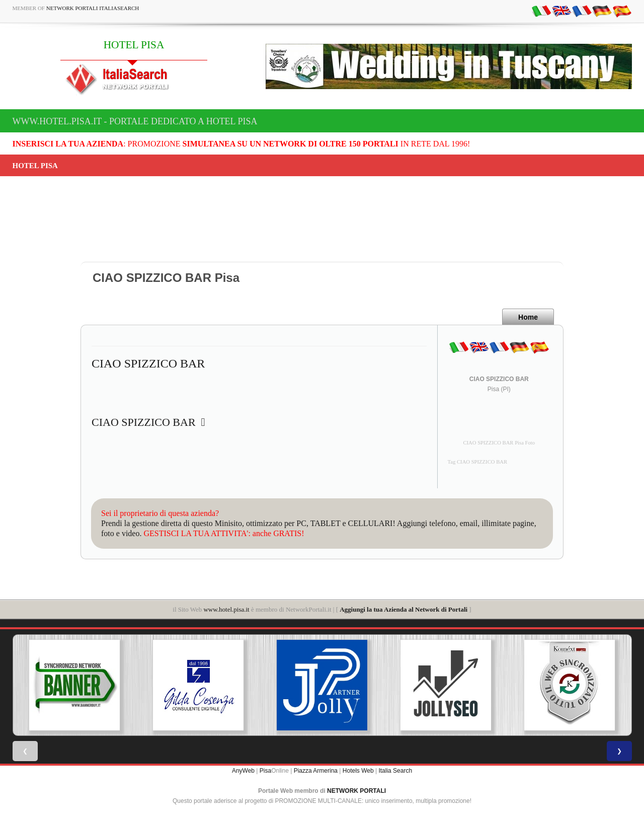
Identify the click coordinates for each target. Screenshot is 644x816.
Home (528, 317)
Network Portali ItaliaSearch (93, 8)
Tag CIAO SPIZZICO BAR (478, 462)
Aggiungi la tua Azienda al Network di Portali (404, 609)
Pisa (265, 771)
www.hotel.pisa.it (226, 609)
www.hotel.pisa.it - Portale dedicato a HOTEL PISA (135, 121)
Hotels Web (358, 771)
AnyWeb (243, 771)
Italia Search (395, 771)
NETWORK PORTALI (356, 791)
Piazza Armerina (316, 771)
